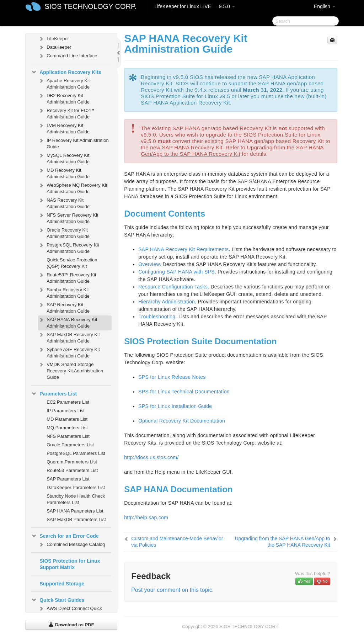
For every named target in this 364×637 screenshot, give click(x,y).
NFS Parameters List (68, 436)
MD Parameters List (67, 419)
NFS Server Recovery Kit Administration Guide (68, 217)
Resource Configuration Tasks (173, 287)
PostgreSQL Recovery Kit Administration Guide (69, 247)
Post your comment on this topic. (172, 590)
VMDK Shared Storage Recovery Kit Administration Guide (71, 370)
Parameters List (54, 394)
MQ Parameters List (67, 428)
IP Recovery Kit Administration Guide (73, 143)
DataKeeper (55, 47)
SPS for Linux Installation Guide (175, 406)
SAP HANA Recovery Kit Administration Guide (68, 322)
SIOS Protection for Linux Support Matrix (70, 564)
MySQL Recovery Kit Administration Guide (64, 158)
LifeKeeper (53, 39)
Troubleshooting (157, 317)
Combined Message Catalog (71, 545)
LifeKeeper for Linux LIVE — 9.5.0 (194, 6)
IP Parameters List (66, 411)
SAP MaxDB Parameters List (76, 519)
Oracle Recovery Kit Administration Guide (64, 232)
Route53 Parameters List (72, 470)
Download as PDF (71, 625)
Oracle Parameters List (70, 445)
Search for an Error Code (65, 536)
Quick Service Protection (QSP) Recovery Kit (72, 263)
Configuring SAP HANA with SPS (176, 272)
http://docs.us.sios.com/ (151, 457)
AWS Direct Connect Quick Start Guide (70, 611)
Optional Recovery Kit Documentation (182, 421)
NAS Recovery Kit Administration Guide (64, 203)
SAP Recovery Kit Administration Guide (64, 307)
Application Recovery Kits (66, 72)
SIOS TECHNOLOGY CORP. (90, 6)
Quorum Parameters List (72, 462)
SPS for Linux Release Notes (172, 377)
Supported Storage (62, 584)
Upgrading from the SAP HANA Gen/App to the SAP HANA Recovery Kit (232, 151)
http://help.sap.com (146, 517)
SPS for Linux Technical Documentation (184, 392)
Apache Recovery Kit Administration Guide (64, 83)
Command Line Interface (68, 56)
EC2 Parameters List (68, 402)
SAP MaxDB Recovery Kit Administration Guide (69, 337)
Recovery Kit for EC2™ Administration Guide (66, 113)
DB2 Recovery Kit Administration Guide (64, 98)
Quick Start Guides (58, 600)
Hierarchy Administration (167, 302)
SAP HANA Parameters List (75, 511)
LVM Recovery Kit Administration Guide (64, 128)
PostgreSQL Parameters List (76, 453)
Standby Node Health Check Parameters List (76, 499)
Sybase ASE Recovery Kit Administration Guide (69, 352)
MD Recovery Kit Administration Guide (64, 173)
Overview (149, 264)
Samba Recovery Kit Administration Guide (64, 292)
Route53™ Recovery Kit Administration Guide (67, 277)
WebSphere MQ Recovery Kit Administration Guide (73, 188)
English (325, 6)
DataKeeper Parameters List (76, 487)
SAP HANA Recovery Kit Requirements (183, 249)
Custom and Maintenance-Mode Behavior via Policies (177, 542)
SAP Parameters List (68, 479)
